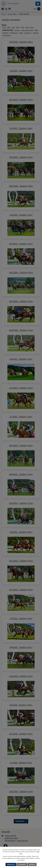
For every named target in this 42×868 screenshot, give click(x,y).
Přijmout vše (11, 864)
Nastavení (32, 864)
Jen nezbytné (22, 864)
